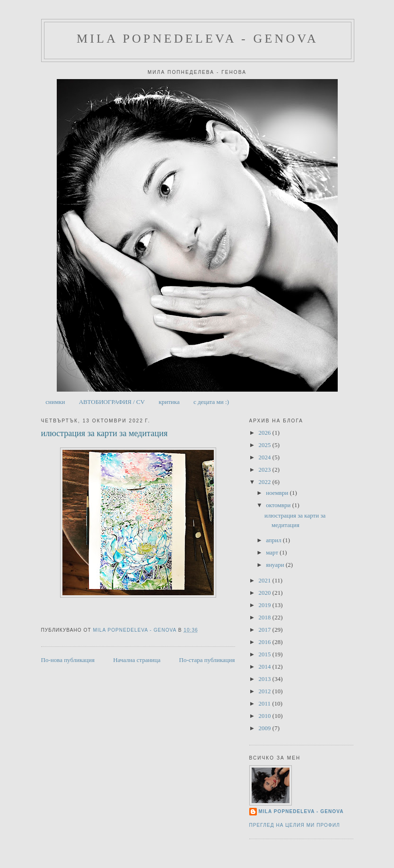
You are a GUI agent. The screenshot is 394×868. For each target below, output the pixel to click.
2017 (266, 630)
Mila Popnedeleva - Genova (197, 39)
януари (276, 565)
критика (169, 402)
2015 (266, 654)
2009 (266, 728)
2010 (266, 716)
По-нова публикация (68, 660)
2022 (266, 482)
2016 (266, 642)
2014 (266, 667)
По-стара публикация (207, 660)
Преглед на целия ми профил (295, 825)
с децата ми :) (211, 402)
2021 (266, 580)
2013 (266, 679)
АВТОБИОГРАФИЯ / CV (112, 402)
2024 (266, 457)
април (274, 540)
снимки (55, 402)
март (273, 552)
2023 (266, 470)
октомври (279, 505)
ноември (278, 493)
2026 (266, 433)
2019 (266, 605)
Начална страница (137, 660)
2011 (266, 703)
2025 (266, 445)
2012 (266, 691)
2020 (266, 593)
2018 (266, 617)
